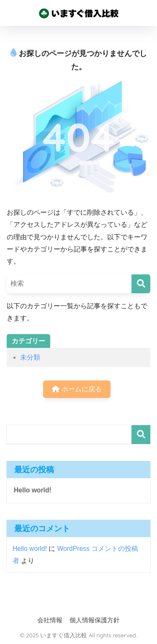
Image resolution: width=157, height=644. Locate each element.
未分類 (30, 357)
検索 (141, 435)
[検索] (141, 284)
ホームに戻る (77, 389)
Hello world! (33, 490)
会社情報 (50, 620)
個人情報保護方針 (95, 620)
